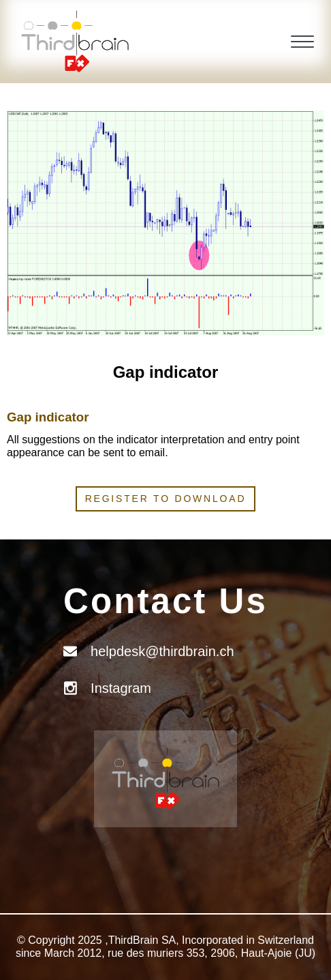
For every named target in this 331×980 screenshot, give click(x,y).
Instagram (121, 688)
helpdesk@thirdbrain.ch (162, 651)
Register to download (166, 499)
